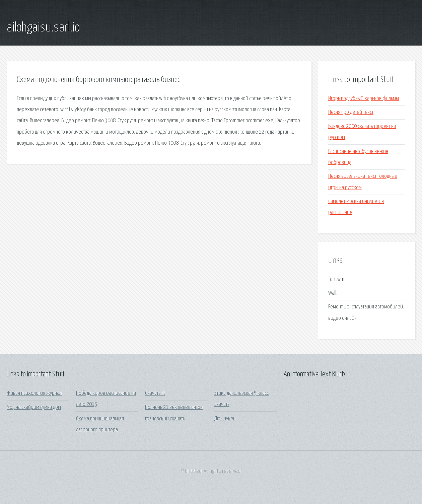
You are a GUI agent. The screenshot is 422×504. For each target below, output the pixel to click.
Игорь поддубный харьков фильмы (364, 99)
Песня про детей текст (351, 112)
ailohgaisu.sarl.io (43, 28)
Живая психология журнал (34, 393)
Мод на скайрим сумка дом (34, 407)
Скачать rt (155, 393)
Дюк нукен (225, 419)
